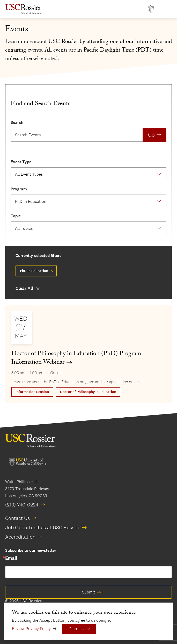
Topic (16, 216)
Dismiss (76, 629)
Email (11, 559)
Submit (89, 592)
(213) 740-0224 (22, 505)
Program (19, 189)
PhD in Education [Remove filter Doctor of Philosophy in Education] (34, 271)
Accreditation (20, 537)
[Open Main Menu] (167, 9)
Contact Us (17, 518)
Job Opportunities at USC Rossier (43, 527)
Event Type (21, 162)
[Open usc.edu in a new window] (151, 9)
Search (17, 122)
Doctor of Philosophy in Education (88, 392)
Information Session (32, 392)
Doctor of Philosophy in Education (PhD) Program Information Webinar (76, 359)
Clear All (24, 288)
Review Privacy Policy (31, 629)
